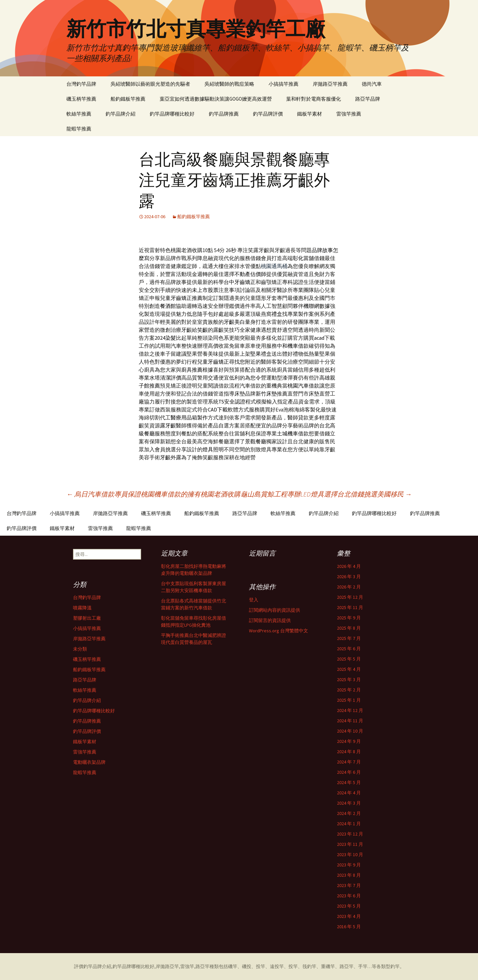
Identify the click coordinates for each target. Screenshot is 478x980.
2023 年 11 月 (350, 844)
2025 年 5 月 (349, 659)
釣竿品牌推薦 (224, 114)
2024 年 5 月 (349, 782)
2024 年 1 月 (349, 824)
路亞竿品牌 (368, 99)
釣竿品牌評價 (268, 114)
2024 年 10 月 (350, 731)
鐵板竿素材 (310, 114)
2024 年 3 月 (349, 803)
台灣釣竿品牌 (81, 84)
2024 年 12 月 (350, 710)
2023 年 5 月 (349, 906)
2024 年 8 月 (349, 752)
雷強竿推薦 (349, 114)
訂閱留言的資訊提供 (270, 620)
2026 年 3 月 (349, 577)
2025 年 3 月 (349, 679)
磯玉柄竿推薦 (81, 99)
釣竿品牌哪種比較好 (172, 114)
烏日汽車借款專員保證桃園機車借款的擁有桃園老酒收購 (153, 494)
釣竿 (395, 966)
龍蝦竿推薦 (79, 129)
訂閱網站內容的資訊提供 (275, 610)
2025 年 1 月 (349, 700)
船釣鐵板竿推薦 (128, 99)
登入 (254, 600)
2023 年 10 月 (350, 854)
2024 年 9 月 (349, 741)
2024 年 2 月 (349, 813)
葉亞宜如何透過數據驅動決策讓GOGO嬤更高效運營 (216, 99)
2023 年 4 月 (349, 916)
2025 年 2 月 (349, 690)
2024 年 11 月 (350, 721)
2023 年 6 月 (349, 896)
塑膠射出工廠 (87, 618)
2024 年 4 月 (349, 793)
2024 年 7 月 (349, 762)
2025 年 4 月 (349, 669)
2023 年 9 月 (349, 865)
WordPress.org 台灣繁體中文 (279, 631)
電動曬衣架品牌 (89, 762)
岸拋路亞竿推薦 (330, 84)
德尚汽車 (372, 84)
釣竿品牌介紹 (120, 114)
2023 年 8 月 (349, 875)
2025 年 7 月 (349, 638)
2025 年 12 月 (350, 597)
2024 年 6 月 (349, 772)
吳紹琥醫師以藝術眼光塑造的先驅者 (150, 84)
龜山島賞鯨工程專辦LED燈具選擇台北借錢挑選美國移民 (326, 494)
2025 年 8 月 (349, 628)
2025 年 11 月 (350, 607)
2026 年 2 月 (349, 587)
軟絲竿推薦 (79, 114)
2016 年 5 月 (349, 927)
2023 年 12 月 (350, 834)
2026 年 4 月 (349, 566)
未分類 (80, 649)
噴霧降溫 (82, 608)
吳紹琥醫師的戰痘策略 (229, 84)
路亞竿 (202, 966)
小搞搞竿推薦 (283, 84)
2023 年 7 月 (349, 885)
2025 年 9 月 (349, 618)
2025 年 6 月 (349, 649)
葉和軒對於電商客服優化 (314, 99)
